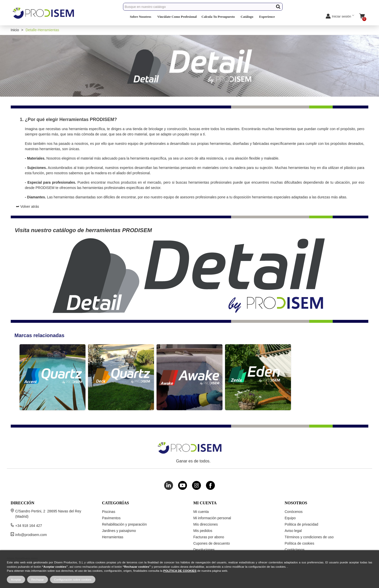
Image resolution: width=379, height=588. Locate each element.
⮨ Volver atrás (27, 206)
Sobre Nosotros (141, 17)
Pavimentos (111, 518)
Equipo (290, 518)
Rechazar (38, 580)
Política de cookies (299, 543)
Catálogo (247, 17)
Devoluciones (204, 550)
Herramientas (113, 537)
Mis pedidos (203, 531)
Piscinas (109, 512)
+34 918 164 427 (29, 526)
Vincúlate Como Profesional (177, 17)
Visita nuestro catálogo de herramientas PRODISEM (83, 230)
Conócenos (294, 512)
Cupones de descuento (212, 543)
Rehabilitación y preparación (124, 524)
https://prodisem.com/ (22, 558)
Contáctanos (295, 550)
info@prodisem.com (31, 535)
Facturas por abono (209, 537)
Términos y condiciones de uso (309, 537)
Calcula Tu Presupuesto (218, 17)
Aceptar (16, 580)
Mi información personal (212, 518)
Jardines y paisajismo (119, 531)
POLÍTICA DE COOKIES (180, 571)
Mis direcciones (205, 524)
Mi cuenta (201, 512)
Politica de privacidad (301, 524)
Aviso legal (293, 531)
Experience (267, 17)
